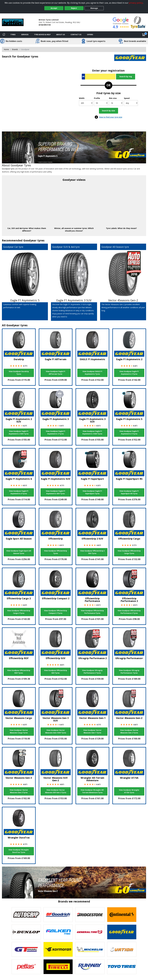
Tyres (13, 34)
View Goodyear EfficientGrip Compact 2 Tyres (56, 612)
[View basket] (144, 35)
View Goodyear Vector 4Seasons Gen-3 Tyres (19, 791)
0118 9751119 (45, 25)
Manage (94, 8)
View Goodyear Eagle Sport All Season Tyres (19, 552)
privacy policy (136, 3)
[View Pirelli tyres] (58, 967)
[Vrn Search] (99, 77)
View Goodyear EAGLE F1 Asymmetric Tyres (92, 373)
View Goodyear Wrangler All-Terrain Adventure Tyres (92, 791)
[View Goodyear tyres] (122, 932)
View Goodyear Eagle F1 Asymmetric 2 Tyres (129, 373)
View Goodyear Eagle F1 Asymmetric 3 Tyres (56, 433)
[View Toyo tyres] (122, 967)
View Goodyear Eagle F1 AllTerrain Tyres (56, 373)
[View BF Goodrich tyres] (58, 915)
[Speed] (131, 103)
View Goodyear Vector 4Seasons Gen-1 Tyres (92, 731)
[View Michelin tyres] (90, 949)
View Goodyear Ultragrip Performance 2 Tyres (92, 672)
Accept (54, 8)
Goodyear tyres (8, 169)
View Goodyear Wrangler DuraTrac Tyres (19, 851)
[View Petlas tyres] (26, 967)
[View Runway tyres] (90, 967)
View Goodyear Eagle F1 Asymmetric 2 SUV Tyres (19, 433)
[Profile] (101, 103)
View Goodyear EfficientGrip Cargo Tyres (129, 552)
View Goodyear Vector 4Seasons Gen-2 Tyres (129, 731)
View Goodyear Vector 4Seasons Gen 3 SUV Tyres (56, 731)
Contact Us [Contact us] (76, 34)
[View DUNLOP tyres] (26, 932)
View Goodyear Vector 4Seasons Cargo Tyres (19, 731)
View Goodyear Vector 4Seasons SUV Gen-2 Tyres (56, 791)
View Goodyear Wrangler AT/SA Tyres (129, 791)
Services (25, 34)
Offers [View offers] (90, 34)
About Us (61, 34)
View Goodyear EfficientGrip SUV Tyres (56, 672)
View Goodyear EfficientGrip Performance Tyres (92, 612)
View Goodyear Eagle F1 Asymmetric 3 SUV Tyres (92, 433)
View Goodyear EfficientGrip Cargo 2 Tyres (19, 612)
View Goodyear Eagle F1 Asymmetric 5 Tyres (129, 433)
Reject (74, 8)
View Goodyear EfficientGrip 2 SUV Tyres (92, 552)
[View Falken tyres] (58, 932)
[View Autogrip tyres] (26, 915)
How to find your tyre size (111, 117)
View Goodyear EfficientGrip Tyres (56, 552)
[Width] (86, 103)
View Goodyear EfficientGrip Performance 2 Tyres (129, 612)
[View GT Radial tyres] (26, 949)
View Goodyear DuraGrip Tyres (19, 373)
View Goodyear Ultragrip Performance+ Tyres (129, 672)
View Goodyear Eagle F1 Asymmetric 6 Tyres (19, 492)
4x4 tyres (24, 228)
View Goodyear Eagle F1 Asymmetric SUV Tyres (56, 492)
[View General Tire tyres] (90, 932)
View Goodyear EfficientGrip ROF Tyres (19, 672)
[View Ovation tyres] (122, 949)
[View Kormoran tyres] (58, 949)
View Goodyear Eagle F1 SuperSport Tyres (92, 492)
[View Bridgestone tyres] (90, 915)
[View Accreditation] (138, 22)
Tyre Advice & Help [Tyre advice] (42, 34)
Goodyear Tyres (21, 165)
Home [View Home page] (6, 49)
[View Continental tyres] (122, 915)
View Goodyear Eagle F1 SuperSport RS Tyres (129, 492)
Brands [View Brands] (15, 49)
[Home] (4, 35)
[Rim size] (116, 103)
